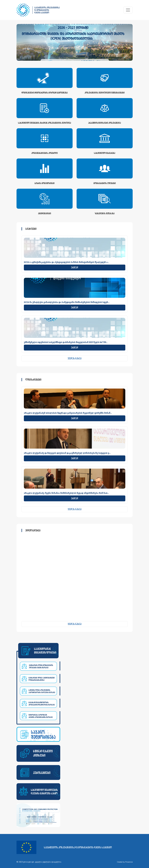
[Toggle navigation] (128, 10)
